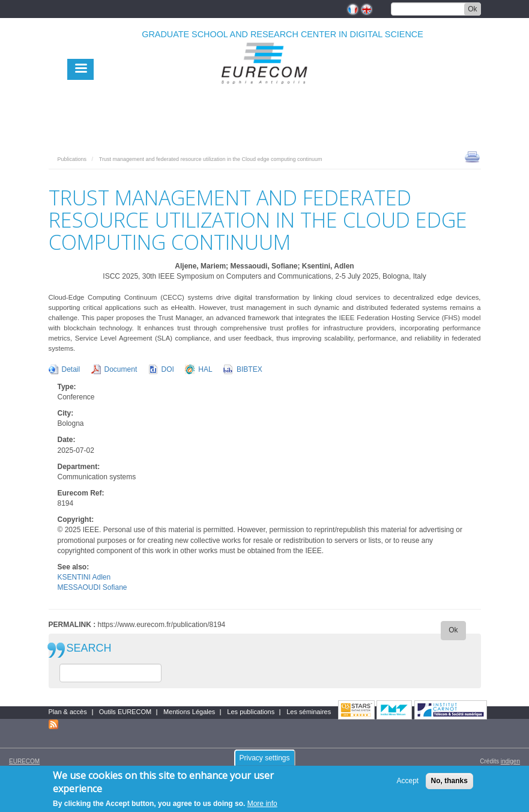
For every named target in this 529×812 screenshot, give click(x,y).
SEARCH (89, 648)
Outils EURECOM (125, 712)
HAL (205, 369)
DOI (168, 369)
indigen (510, 761)
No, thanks (449, 785)
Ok (472, 9)
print (472, 156)
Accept (408, 785)
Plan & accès (68, 712)
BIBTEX (249, 369)
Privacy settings (264, 762)
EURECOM (24, 761)
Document (121, 369)
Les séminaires (309, 712)
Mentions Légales (189, 712)
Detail (71, 369)
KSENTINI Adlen (84, 577)
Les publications (251, 712)
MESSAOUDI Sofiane (92, 587)
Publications (72, 159)
